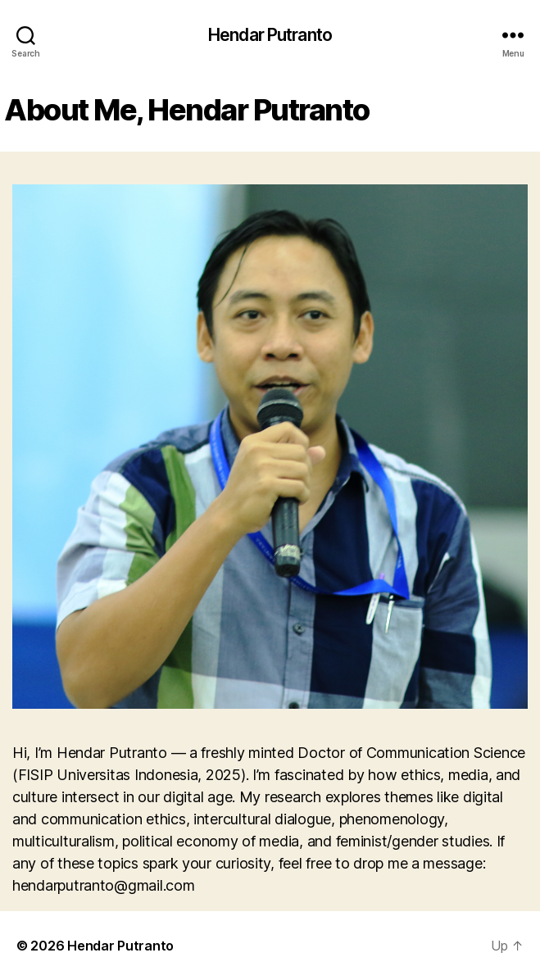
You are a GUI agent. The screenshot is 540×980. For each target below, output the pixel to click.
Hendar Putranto (270, 35)
